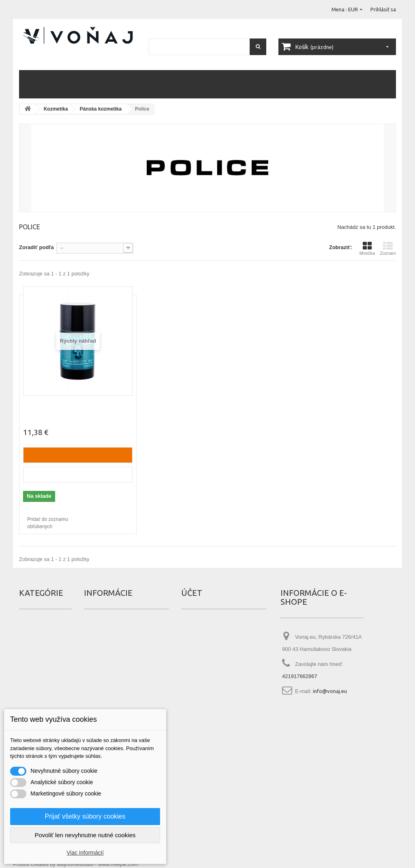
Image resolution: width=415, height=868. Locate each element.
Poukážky (192, 675)
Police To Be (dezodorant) (59, 405)
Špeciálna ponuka (105, 626)
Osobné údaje (198, 663)
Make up (167, 84)
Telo (100, 84)
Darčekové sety (228, 84)
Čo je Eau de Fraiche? (109, 699)
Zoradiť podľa (36, 247)
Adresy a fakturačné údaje (212, 650)
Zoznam (388, 248)
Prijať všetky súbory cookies (85, 816)
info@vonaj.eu (330, 691)
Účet (192, 593)
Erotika (27, 638)
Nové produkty (102, 638)
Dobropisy (193, 638)
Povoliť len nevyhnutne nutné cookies (85, 835)
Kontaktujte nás (102, 663)
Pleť (142, 84)
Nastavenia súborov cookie (213, 687)
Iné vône (332, 84)
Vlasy (122, 84)
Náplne (361, 84)
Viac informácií (85, 853)
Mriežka (367, 248)
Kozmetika (71, 84)
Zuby (192, 84)
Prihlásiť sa (383, 9)
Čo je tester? (99, 687)
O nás (91, 675)
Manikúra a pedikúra (285, 84)
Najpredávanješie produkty (116, 650)
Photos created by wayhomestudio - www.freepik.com (76, 864)
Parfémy (38, 84)
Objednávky (195, 626)
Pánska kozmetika (101, 109)
